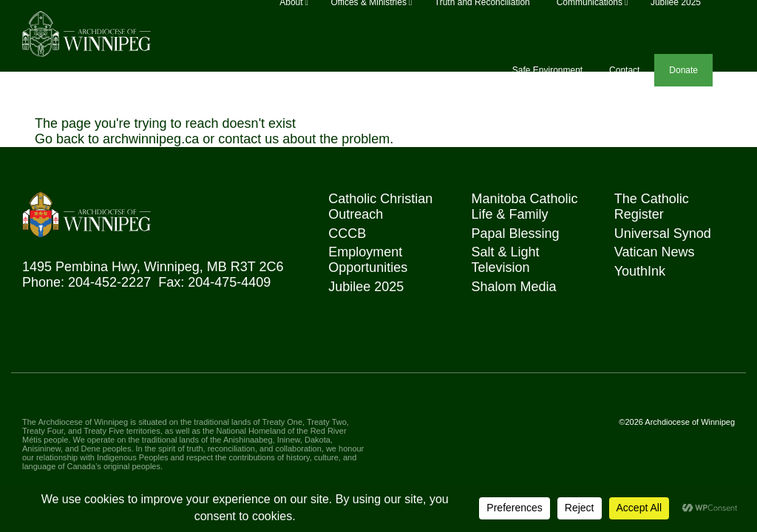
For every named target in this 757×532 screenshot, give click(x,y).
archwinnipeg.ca (151, 139)
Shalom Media (513, 287)
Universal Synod (663, 233)
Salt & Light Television (505, 260)
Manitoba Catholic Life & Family (524, 207)
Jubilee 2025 (366, 287)
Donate (683, 70)
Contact (624, 70)
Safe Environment (547, 70)
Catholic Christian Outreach (380, 207)
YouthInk (640, 271)
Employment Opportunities (368, 260)
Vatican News (655, 252)
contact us (248, 139)
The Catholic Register (652, 207)
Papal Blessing (515, 233)
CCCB (347, 233)
